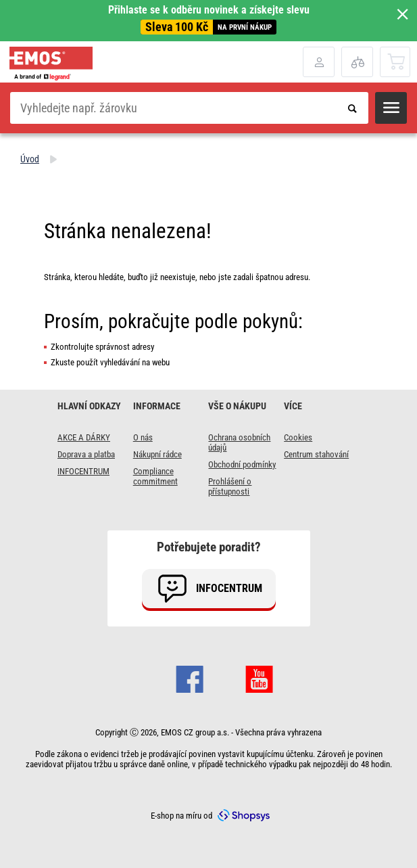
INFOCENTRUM (83, 471)
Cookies (298, 437)
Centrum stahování (316, 454)
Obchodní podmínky (242, 464)
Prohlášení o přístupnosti (230, 486)
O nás (143, 437)
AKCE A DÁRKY (84, 437)
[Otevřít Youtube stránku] (259, 683)
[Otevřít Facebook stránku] (190, 683)
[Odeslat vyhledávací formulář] (352, 108)
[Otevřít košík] (396, 61)
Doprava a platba (86, 454)
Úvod (30, 159)
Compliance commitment (155, 476)
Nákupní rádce (157, 454)
